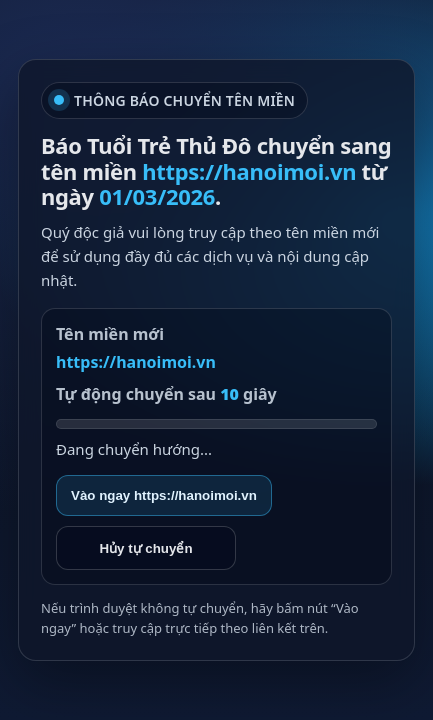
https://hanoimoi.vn (136, 362)
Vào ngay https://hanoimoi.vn (164, 495)
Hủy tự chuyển (145, 548)
